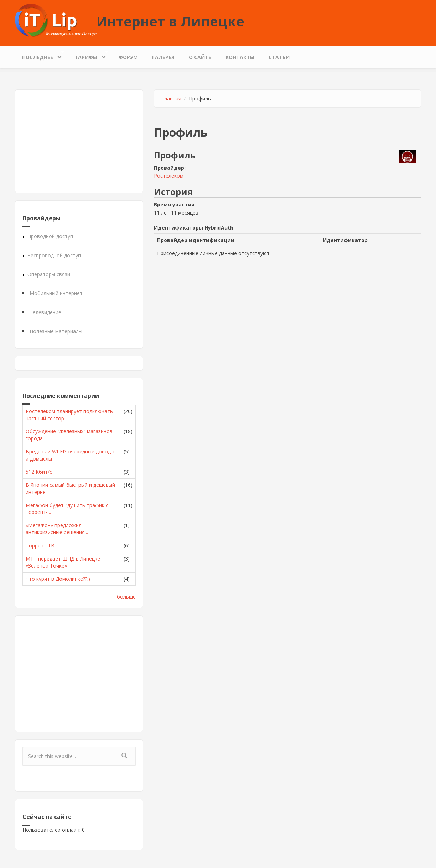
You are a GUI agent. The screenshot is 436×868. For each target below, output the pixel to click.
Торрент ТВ (40, 545)
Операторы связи (49, 274)
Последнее (39, 55)
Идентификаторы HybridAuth (194, 228)
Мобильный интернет (56, 293)
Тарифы (88, 55)
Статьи (279, 57)
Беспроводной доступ (54, 255)
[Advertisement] (79, 141)
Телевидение (45, 312)
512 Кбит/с (39, 472)
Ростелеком (169, 176)
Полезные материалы (56, 331)
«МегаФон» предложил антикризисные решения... (57, 529)
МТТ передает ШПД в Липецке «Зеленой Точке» (63, 562)
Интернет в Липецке (170, 21)
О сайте (200, 57)
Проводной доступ (50, 236)
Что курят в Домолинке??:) (58, 579)
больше (126, 597)
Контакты (240, 57)
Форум (128, 57)
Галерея (163, 57)
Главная (171, 98)
